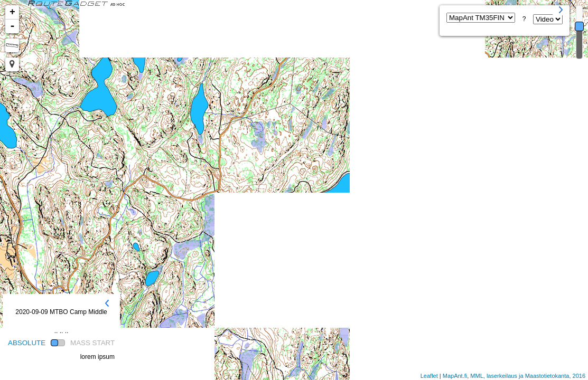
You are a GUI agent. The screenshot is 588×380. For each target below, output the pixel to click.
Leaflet (429, 376)
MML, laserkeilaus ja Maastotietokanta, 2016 (528, 376)
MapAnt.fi (455, 376)
